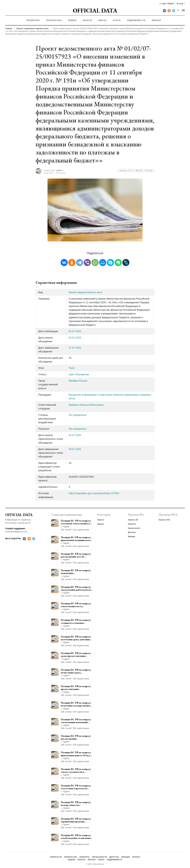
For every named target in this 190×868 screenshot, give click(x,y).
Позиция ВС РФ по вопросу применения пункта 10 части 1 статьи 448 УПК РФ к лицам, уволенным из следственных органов (76, 754)
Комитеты (132, 524)
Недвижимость (136, 20)
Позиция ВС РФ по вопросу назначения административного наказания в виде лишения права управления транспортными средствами (76, 572)
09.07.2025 (75, 449)
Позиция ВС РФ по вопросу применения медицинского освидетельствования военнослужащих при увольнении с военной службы (76, 539)
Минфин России (78, 381)
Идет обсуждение (79, 374)
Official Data (95, 10)
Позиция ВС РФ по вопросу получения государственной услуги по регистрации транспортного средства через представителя (76, 704)
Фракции (132, 536)
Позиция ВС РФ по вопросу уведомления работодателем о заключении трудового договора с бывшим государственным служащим (77, 588)
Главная (9, 29)
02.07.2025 (75, 331)
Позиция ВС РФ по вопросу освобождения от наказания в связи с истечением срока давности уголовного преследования (76, 837)
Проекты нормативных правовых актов (32, 29)
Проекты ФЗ (33, 20)
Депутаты (132, 532)
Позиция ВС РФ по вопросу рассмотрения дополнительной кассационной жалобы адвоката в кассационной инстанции (76, 737)
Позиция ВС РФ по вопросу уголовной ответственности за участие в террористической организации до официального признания (76, 522)
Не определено (78, 429)
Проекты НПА (54, 20)
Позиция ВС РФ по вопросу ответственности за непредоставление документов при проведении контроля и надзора (76, 605)
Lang (180, 4)
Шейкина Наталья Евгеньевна (86, 405)
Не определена (78, 415)
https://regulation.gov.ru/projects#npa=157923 (94, 493)
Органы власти (134, 528)
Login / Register (167, 4)
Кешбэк (72, 20)
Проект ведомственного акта (85, 292)
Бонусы (87, 20)
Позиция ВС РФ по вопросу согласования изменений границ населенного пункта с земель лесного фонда (76, 721)
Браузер (102, 20)
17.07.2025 (75, 348)
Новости (101, 520)
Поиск (117, 20)
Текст (72, 368)
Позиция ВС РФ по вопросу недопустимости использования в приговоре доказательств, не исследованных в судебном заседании (76, 804)
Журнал (156, 20)
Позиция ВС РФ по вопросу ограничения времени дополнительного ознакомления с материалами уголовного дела (77, 820)
